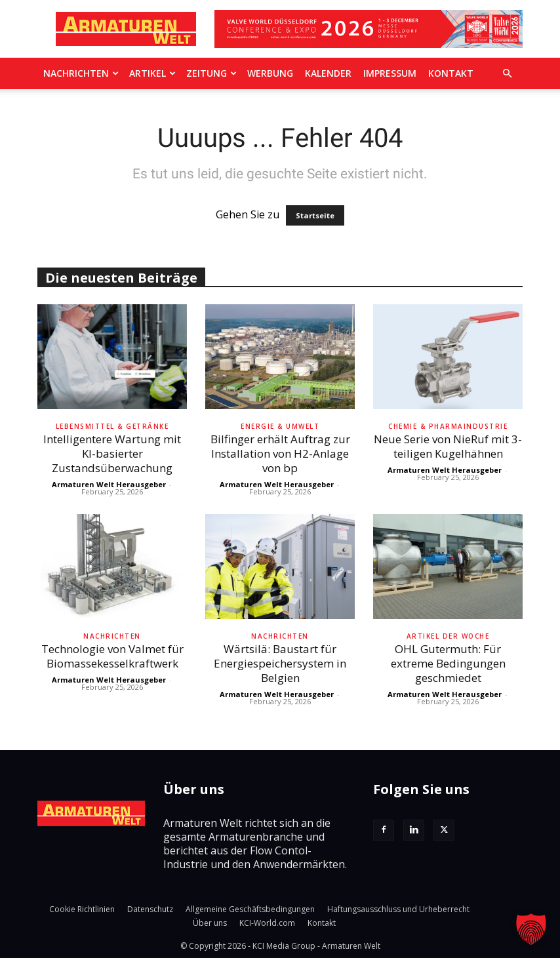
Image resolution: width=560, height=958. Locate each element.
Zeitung (211, 73)
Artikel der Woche (448, 636)
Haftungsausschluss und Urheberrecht (398, 909)
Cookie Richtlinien (82, 909)
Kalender (328, 73)
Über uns (210, 923)
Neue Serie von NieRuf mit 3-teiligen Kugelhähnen (448, 446)
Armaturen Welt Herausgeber (109, 484)
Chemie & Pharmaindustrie (448, 426)
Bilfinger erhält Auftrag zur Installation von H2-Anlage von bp (280, 453)
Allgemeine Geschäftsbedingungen (250, 909)
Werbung (270, 73)
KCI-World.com (267, 923)
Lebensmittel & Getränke (112, 426)
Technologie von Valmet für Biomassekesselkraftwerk (112, 656)
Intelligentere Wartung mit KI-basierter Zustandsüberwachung (112, 453)
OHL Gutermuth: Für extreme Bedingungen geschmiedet (448, 663)
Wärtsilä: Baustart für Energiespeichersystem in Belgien (280, 663)
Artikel (152, 73)
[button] (507, 73)
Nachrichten (81, 73)
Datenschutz (150, 909)
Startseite (315, 215)
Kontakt (451, 73)
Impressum (390, 73)
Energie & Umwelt (280, 426)
